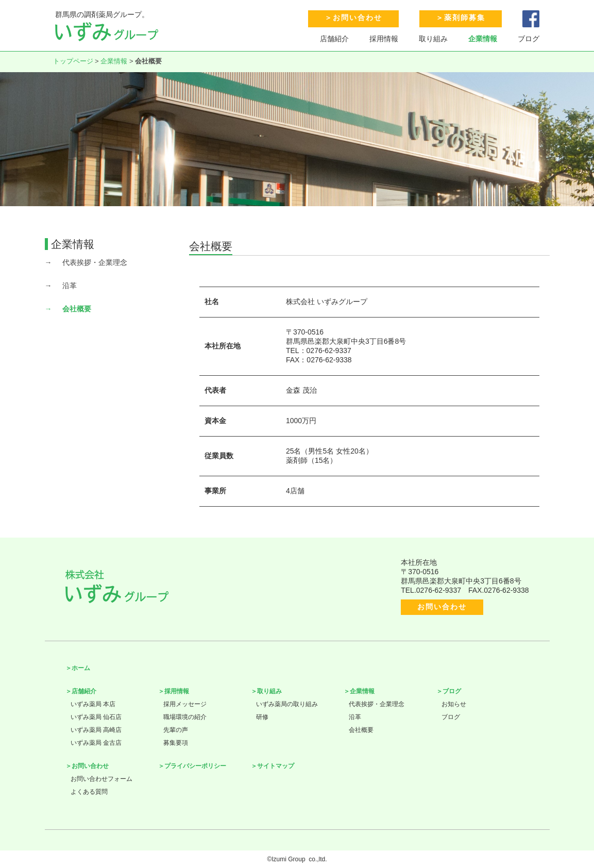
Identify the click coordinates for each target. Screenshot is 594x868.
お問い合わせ (358, 18)
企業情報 (483, 39)
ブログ (529, 39)
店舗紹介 (334, 39)
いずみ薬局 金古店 (96, 743)
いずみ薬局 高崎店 (96, 730)
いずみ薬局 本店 (93, 704)
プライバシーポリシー (195, 766)
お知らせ (454, 704)
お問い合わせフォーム (101, 779)
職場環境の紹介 (185, 717)
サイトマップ (276, 766)
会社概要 (77, 309)
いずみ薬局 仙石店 (96, 717)
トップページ (73, 61)
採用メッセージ (185, 704)
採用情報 (384, 39)
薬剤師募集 (465, 18)
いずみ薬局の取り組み (287, 704)
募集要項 (176, 743)
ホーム (81, 668)
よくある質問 (89, 792)
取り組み (433, 39)
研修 (262, 717)
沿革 (70, 286)
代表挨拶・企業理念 (95, 262)
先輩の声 (176, 730)
